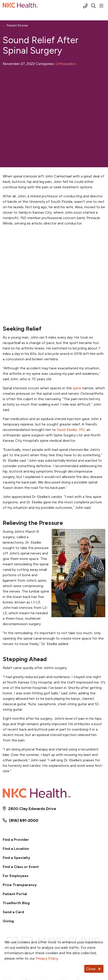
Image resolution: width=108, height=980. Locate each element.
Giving (8, 921)
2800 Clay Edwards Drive (32, 809)
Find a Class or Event (21, 867)
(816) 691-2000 (24, 820)
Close (94, 969)
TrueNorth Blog (16, 903)
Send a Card (13, 912)
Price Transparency (20, 885)
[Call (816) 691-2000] (85, 6)
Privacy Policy (47, 958)
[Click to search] (94, 6)
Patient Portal (15, 894)
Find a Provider (16, 840)
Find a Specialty (16, 858)
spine (77, 388)
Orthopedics (66, 64)
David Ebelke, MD (71, 430)
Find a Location (16, 849)
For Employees (16, 876)
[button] (102, 6)
